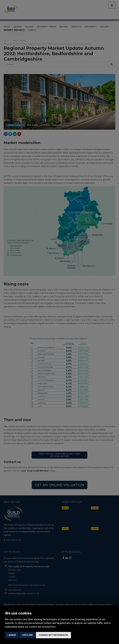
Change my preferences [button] (53, 635)
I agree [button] (12, 635)
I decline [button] (27, 635)
